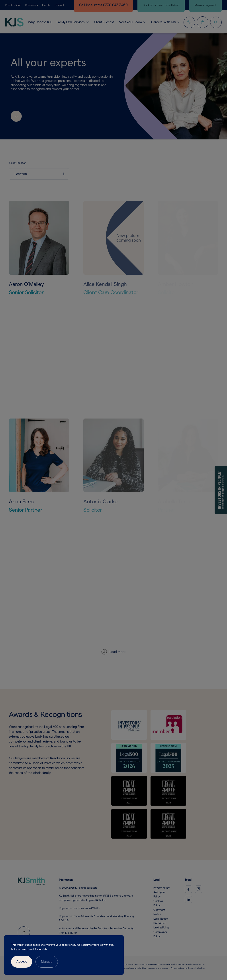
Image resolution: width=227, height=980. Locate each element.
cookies (37, 945)
